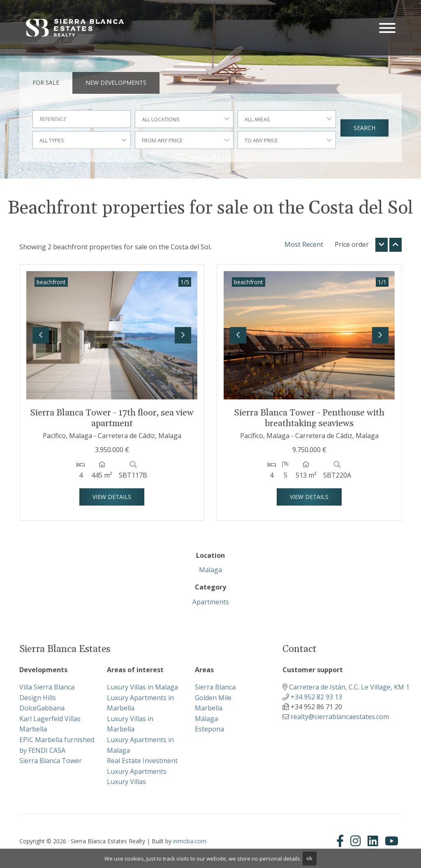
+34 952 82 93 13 (316, 697)
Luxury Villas (126, 782)
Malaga (210, 570)
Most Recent (304, 244)
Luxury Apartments (137, 771)
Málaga (206, 719)
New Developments (116, 82)
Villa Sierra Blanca (47, 687)
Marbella (209, 708)
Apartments (211, 602)
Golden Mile (213, 698)
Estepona (209, 729)
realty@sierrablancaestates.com (340, 717)
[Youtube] (392, 841)
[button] (41, 335)
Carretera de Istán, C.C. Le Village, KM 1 (349, 687)
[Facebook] (342, 841)
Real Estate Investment (142, 761)
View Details (112, 497)
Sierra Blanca (215, 687)
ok (309, 858)
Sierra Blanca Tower (51, 761)
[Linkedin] (373, 841)
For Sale (46, 82)
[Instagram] (356, 841)
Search (364, 128)
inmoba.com (190, 841)
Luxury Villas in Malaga (142, 687)
